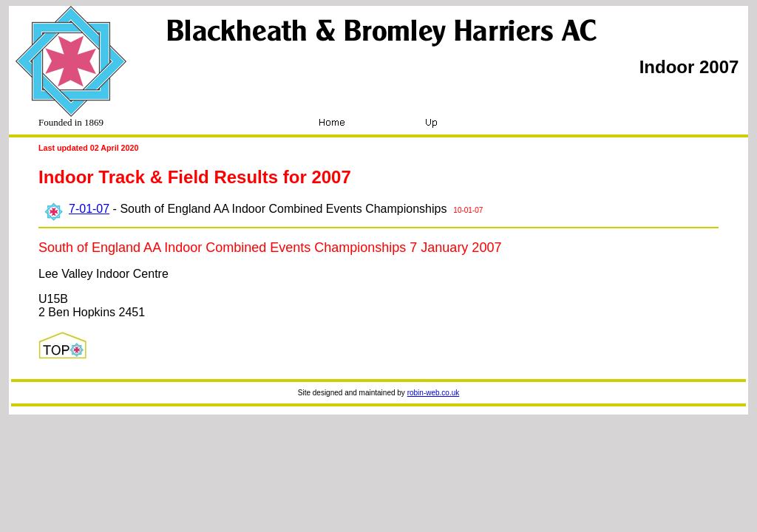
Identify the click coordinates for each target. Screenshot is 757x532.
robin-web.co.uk (434, 393)
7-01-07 (89, 209)
